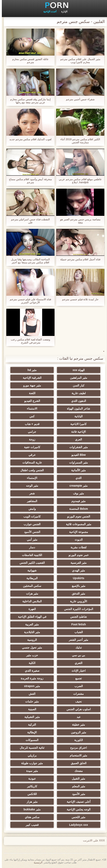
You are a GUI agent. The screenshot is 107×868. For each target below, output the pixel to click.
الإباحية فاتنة (73, 432)
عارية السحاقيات (34, 463)
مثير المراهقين (73, 378)
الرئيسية (36, 863)
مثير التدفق (73, 594)
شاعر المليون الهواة (73, 409)
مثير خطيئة (73, 725)
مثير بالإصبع (73, 586)
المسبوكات (34, 740)
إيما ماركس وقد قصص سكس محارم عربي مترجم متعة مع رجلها (28, 101)
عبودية (34, 779)
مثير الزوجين (73, 732)
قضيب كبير (34, 825)
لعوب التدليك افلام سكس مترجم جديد (29, 139)
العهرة (34, 609)
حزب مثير (34, 655)
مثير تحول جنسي (34, 648)
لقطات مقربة (73, 547)
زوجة (34, 439)
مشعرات (73, 694)
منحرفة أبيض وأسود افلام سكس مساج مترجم (29, 181)
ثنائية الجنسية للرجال (34, 748)
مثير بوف (73, 493)
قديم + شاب (34, 424)
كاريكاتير (34, 786)
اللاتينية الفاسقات (34, 555)
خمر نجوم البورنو (74, 555)
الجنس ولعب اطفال (34, 470)
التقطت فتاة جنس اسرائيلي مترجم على (29, 221)
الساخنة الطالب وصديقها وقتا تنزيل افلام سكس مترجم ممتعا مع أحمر (29, 261)
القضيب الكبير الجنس (34, 563)
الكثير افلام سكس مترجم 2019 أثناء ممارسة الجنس (78, 141)
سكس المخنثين (34, 586)
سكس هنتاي (34, 817)
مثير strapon (33, 686)
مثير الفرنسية (73, 563)
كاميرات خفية (34, 447)
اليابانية (73, 416)
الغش (34, 694)
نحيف (73, 701)
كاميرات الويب (34, 516)
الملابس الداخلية (34, 601)
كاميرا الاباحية (73, 424)
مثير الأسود (73, 794)
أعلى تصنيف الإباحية (74, 802)
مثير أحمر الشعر (73, 640)
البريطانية (34, 578)
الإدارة (62, 12)
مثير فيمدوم (73, 501)
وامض (34, 509)
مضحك (73, 771)
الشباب (73, 632)
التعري (73, 663)
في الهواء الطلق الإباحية (34, 617)
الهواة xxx (73, 370)
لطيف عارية (73, 393)
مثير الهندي (73, 570)
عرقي (34, 455)
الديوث (73, 540)
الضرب (73, 686)
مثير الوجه (34, 486)
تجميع (73, 678)
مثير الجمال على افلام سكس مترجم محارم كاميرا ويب (78, 61)
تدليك (73, 648)
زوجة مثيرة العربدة (34, 678)
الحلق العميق (73, 763)
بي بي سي (73, 655)
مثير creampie (73, 486)
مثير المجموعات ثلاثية (74, 524)
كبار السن (73, 385)
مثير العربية (34, 624)
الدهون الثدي (73, 401)
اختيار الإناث (73, 671)
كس (34, 416)
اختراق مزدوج (73, 748)
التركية (34, 725)
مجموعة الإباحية (73, 532)
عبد (73, 717)
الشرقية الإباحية (34, 378)
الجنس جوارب (34, 524)
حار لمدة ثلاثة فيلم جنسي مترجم (78, 299)
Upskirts (73, 578)
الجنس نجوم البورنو (74, 516)
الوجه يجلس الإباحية (74, 809)
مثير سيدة (34, 771)
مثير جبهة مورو (34, 385)
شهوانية (34, 570)
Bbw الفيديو (73, 455)
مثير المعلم (73, 786)
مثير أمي (34, 540)
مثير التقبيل (73, 779)
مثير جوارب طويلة (34, 763)
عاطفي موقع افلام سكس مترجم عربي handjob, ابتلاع (78, 181)
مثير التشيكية (34, 717)
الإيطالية (34, 732)
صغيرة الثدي (34, 671)
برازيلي (34, 755)
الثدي (73, 478)
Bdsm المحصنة (73, 509)
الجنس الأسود (34, 532)
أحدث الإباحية (48, 12)
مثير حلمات (34, 701)
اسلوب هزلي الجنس (74, 709)
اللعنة (34, 393)
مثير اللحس (73, 817)
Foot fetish (73, 624)
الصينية (34, 709)
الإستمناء (34, 478)
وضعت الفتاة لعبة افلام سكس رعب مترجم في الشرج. (29, 341)
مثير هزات (34, 594)
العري (73, 439)
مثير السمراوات (73, 463)
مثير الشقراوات (73, 447)
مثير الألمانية (73, 470)
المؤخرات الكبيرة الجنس (74, 609)
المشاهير (34, 501)
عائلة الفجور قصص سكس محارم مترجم (28, 61)
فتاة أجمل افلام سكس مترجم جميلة (78, 259)
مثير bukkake (34, 809)
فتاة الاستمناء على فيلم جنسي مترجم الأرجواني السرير (29, 301)
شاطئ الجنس (73, 617)
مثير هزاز (34, 802)
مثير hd (34, 370)
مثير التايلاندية (34, 632)
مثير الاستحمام (73, 755)
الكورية (73, 740)
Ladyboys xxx (74, 825)
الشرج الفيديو (34, 401)
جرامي (34, 432)
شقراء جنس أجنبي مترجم (78, 99)
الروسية (34, 640)
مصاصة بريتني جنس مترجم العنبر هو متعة (78, 221)
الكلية (34, 663)
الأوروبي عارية (73, 601)
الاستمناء (34, 409)
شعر (34, 493)
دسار (34, 547)
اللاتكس (34, 794)
